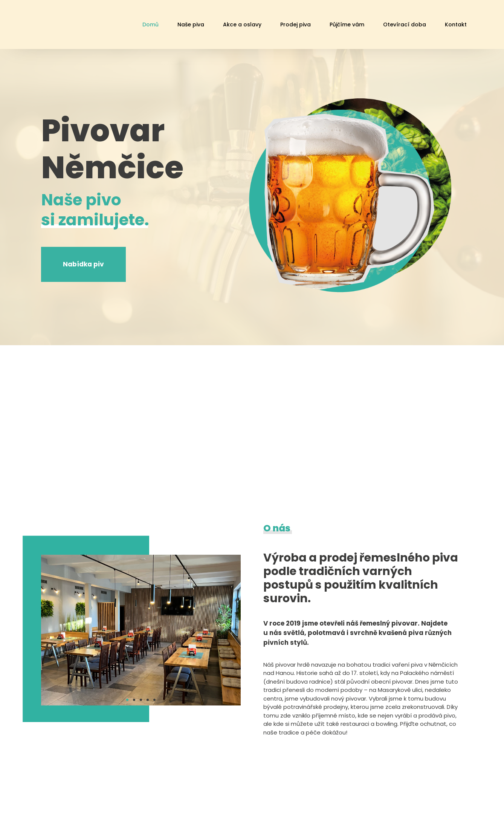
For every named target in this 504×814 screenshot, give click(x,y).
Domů (150, 24)
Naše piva (191, 24)
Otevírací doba (405, 24)
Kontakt (456, 24)
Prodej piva (296, 24)
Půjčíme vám (347, 24)
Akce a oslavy (242, 24)
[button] (127, 700)
